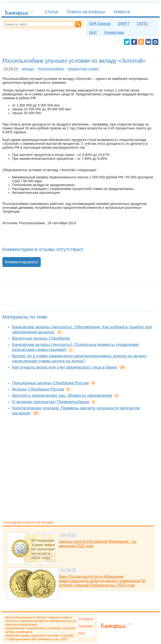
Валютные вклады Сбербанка (41, 338)
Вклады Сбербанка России (38, 389)
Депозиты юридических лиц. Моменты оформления (62, 395)
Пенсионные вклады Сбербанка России (50, 383)
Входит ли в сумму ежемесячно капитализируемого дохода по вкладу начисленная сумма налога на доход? (79, 358)
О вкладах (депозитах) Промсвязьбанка (51, 402)
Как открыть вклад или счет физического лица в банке (64, 367)
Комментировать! (22, 262)
